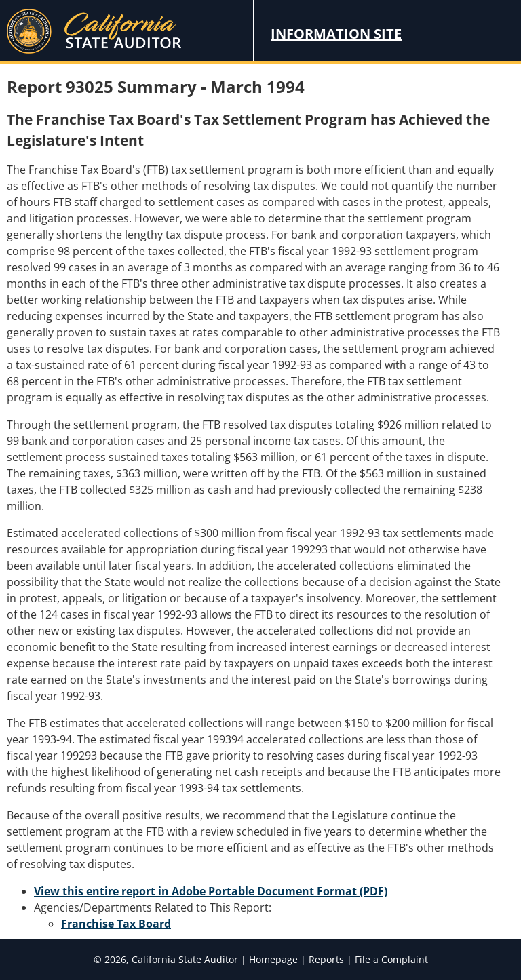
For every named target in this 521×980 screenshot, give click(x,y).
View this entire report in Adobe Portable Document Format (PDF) (211, 891)
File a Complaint (391, 959)
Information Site (336, 34)
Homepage (273, 959)
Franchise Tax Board (116, 924)
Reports (326, 959)
